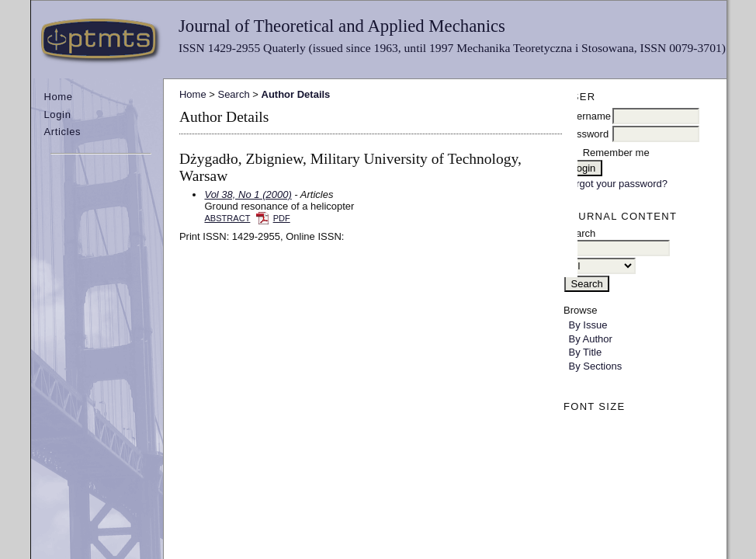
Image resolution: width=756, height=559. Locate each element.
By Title (586, 352)
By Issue (588, 325)
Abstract (227, 218)
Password (586, 134)
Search (233, 94)
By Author (591, 339)
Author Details (296, 94)
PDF (282, 218)
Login (57, 115)
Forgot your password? (616, 184)
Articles (62, 132)
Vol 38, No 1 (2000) (248, 194)
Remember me (616, 153)
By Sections (596, 366)
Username (588, 116)
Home (58, 97)
